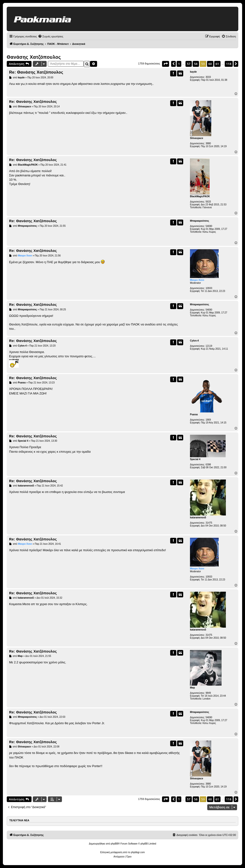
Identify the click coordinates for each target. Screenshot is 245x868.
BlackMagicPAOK (200, 196)
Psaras (194, 414)
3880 (208, 143)
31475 (209, 523)
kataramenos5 (198, 518)
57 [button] (189, 64)
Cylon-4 (194, 341)
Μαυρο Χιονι (197, 280)
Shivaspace (197, 138)
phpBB (114, 844)
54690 (209, 226)
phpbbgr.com (138, 852)
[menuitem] (51, 36)
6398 (208, 465)
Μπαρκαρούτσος (200, 221)
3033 (208, 77)
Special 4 (195, 459)
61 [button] (217, 64)
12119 (209, 346)
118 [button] (229, 64)
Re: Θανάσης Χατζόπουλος (36, 72)
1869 (208, 420)
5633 (208, 202)
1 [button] (179, 64)
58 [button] (196, 64)
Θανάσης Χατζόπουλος (34, 57)
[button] (166, 64)
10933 (209, 288)
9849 (208, 693)
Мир (192, 688)
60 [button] (210, 64)
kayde (193, 72)
